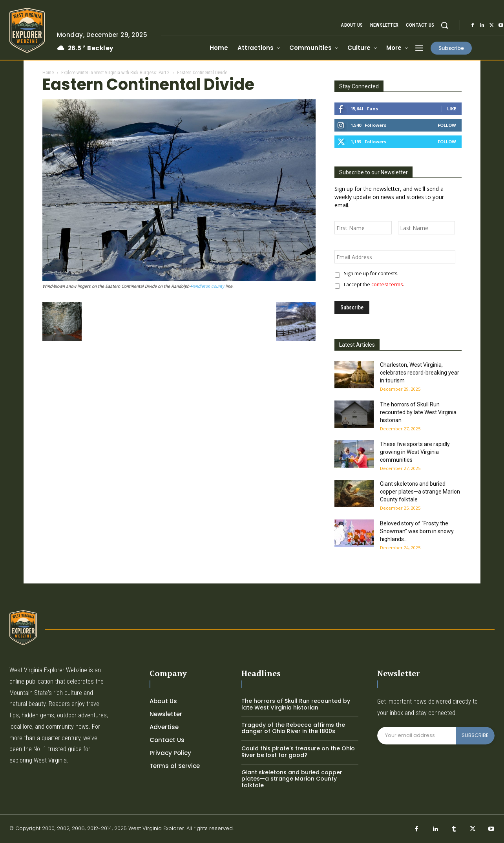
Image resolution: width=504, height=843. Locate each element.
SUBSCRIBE (475, 735)
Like (452, 109)
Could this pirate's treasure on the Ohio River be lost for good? (298, 752)
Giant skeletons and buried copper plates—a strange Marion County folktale (420, 492)
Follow (447, 125)
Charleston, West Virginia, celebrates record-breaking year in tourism (420, 373)
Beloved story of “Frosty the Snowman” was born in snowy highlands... (417, 531)
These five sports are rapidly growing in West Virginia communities (415, 452)
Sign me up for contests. (370, 273)
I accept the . (373, 284)
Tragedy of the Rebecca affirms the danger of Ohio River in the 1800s (293, 728)
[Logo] (27, 30)
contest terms (387, 284)
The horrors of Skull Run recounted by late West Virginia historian (418, 412)
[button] (444, 25)
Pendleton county (207, 286)
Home (48, 73)
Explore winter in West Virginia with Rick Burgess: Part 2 (115, 73)
